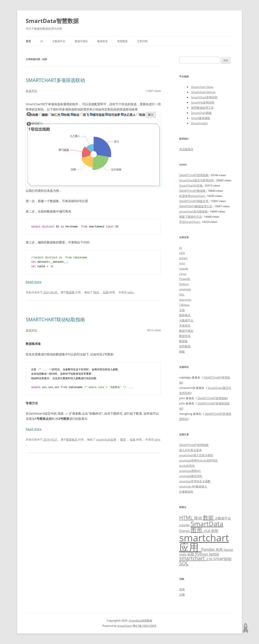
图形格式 (72, 439)
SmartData (207, 524)
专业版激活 (186, 149)
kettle (214, 554)
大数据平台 (59, 41)
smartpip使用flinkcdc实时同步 (198, 460)
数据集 (70, 292)
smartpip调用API (190, 471)
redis (183, 554)
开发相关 (185, 326)
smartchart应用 (106, 439)
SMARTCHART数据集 (193, 191)
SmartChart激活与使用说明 (197, 180)
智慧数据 (122, 41)
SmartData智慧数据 (52, 21)
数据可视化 (81, 41)
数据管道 (102, 41)
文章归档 (142, 41)
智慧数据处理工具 (202, 108)
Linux (183, 274)
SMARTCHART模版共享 (194, 201)
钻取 (106, 292)
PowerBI (185, 279)
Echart (183, 258)
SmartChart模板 (201, 113)
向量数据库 (186, 492)
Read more (34, 282)
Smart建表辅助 (201, 118)
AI (42, 41)
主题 (182, 310)
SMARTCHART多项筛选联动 (55, 80)
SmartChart (124, 626)
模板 (182, 352)
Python (184, 284)
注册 (182, 594)
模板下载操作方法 (191, 217)
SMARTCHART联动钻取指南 (55, 319)
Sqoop (228, 550)
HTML (187, 518)
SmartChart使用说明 (204, 97)
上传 (209, 559)
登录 (182, 589)
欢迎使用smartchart (192, 196)
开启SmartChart (190, 222)
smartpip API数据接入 (193, 486)
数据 (209, 517)
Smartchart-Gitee (202, 87)
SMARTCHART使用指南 (194, 175)
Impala (184, 268)
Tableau (184, 305)
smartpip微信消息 (191, 476)
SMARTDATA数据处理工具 (196, 206)
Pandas (209, 549)
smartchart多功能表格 (194, 211)
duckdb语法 (187, 466)
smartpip (185, 289)
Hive (182, 263)
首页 (28, 41)
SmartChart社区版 (191, 185)
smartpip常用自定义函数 (195, 481)
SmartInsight (199, 123)
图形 (123, 439)
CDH (182, 253)
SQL (182, 294)
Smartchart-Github (203, 92)
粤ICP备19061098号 (145, 626)
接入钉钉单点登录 (190, 450)
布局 (220, 549)
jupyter (185, 525)
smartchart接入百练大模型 (196, 455)
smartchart (193, 558)
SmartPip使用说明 (203, 102)
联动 (96, 292)
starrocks (185, 300)
